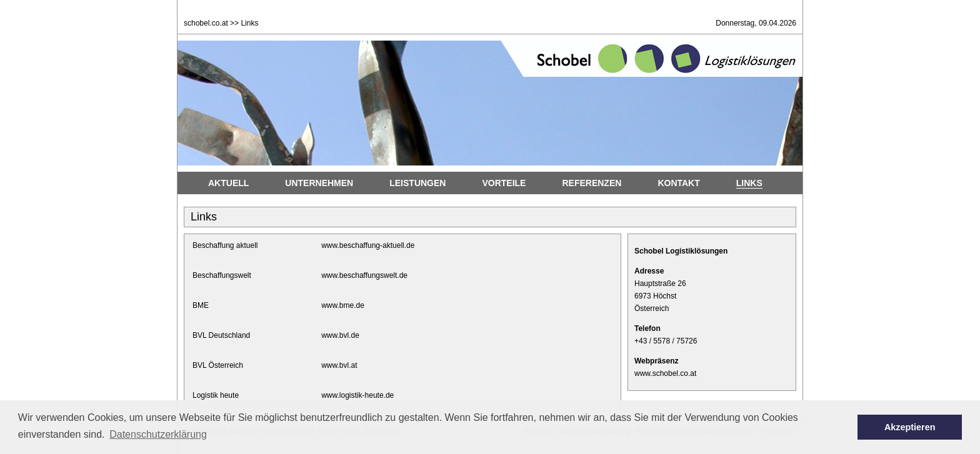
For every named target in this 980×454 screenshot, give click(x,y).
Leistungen (417, 183)
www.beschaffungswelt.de (364, 275)
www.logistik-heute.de (357, 395)
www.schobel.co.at (665, 373)
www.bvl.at (339, 365)
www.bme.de (343, 305)
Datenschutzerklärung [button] (158, 434)
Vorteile (504, 183)
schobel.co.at (206, 23)
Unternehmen (319, 183)
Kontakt (678, 183)
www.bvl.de (340, 335)
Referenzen (592, 183)
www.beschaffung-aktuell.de (368, 245)
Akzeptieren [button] (910, 427)
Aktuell (228, 183)
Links (749, 183)
